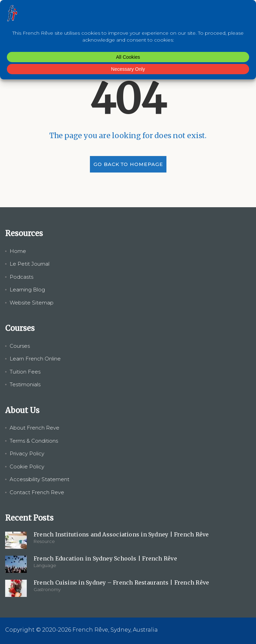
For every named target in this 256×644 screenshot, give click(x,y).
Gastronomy (47, 589)
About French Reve (34, 428)
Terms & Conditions (34, 441)
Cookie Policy (27, 467)
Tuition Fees (25, 372)
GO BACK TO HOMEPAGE (128, 164)
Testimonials (25, 384)
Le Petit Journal (30, 264)
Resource (44, 541)
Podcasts (21, 277)
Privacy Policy (27, 453)
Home (18, 251)
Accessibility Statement (39, 479)
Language (45, 565)
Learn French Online (35, 359)
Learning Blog (27, 290)
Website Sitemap (32, 303)
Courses (20, 346)
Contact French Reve (37, 492)
